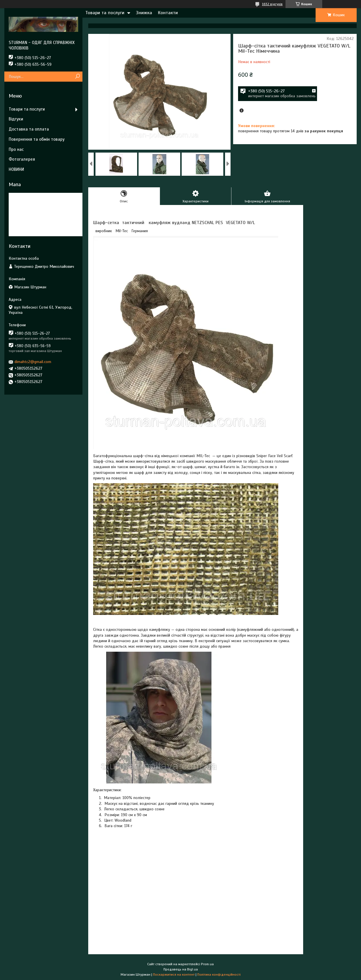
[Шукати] (77, 77)
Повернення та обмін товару (37, 139)
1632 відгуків (272, 4)
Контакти (168, 13)
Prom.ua (207, 964)
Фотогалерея (22, 159)
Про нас (16, 149)
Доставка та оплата (29, 129)
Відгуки (16, 119)
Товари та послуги (105, 13)
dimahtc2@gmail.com (33, 362)
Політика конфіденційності (219, 974)
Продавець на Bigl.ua (181, 969)
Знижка (144, 13)
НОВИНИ (16, 169)
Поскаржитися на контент (174, 974)
